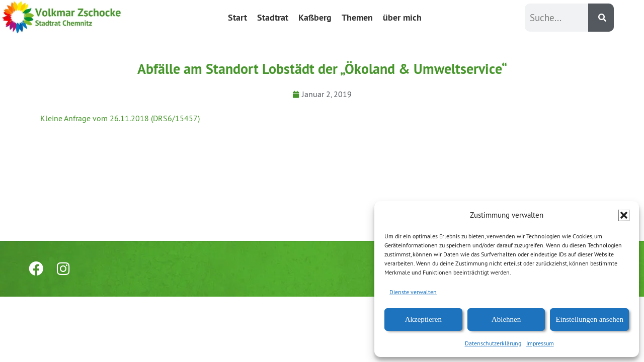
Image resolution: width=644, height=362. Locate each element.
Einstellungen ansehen (589, 319)
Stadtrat (273, 17)
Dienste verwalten (413, 292)
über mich (402, 17)
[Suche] (601, 18)
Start (237, 17)
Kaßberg (315, 17)
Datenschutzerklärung (493, 343)
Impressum (540, 343)
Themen (357, 17)
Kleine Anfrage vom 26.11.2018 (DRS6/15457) (120, 118)
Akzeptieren (423, 319)
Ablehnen (506, 319)
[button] (624, 215)
